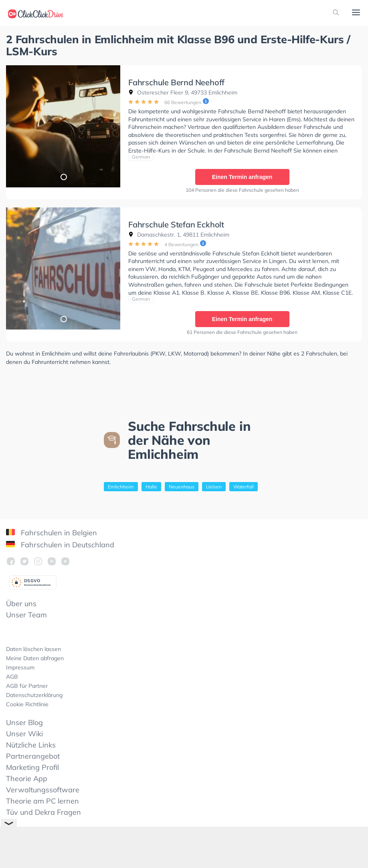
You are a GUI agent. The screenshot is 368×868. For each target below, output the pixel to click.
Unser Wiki (24, 734)
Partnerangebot (33, 756)
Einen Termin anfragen (242, 177)
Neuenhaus (182, 487)
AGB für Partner (27, 686)
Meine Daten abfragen (35, 658)
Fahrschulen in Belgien (52, 533)
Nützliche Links (31, 745)
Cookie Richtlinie (27, 704)
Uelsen (214, 487)
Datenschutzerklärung (34, 695)
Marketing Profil (32, 767)
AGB (12, 677)
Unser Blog (24, 722)
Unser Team (26, 615)
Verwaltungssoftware (43, 790)
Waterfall (244, 487)
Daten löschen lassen (33, 649)
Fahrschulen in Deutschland (60, 545)
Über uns (21, 604)
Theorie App (27, 779)
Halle (151, 487)
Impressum (20, 667)
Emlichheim (121, 487)
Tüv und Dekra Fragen (43, 812)
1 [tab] (63, 177)
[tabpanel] (63, 126)
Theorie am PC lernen (42, 801)
